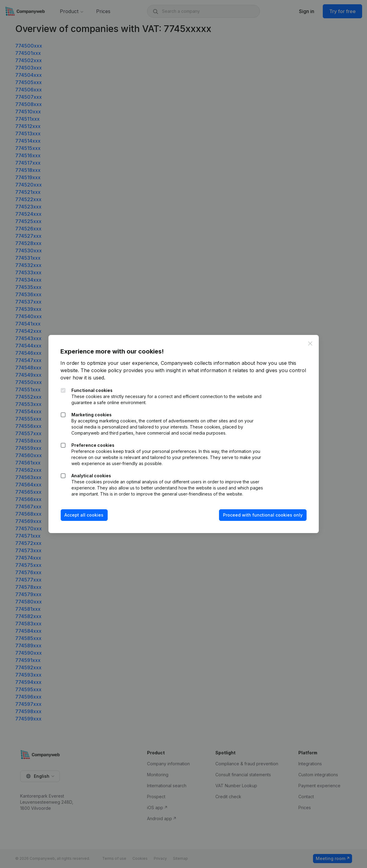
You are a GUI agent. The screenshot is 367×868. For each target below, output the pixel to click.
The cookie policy (101, 370)
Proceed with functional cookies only (263, 515)
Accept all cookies (84, 515)
